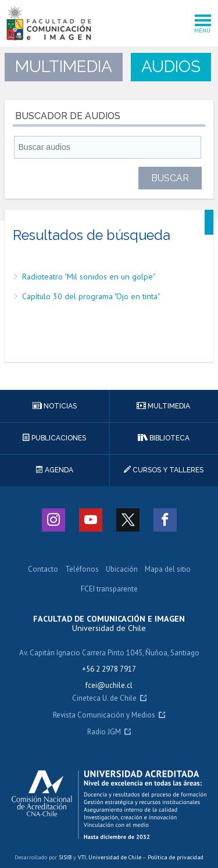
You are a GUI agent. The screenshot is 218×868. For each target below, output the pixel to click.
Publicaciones (54, 438)
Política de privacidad (176, 857)
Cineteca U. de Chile (104, 699)
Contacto (43, 570)
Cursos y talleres (164, 470)
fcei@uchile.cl (109, 685)
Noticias (55, 406)
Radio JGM (104, 732)
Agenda (55, 470)
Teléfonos (82, 570)
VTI (82, 857)
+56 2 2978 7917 (109, 669)
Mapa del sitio (168, 570)
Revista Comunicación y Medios (104, 715)
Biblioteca (164, 438)
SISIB (65, 857)
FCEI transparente (109, 589)
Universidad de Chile (115, 857)
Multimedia (163, 406)
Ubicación (122, 570)
